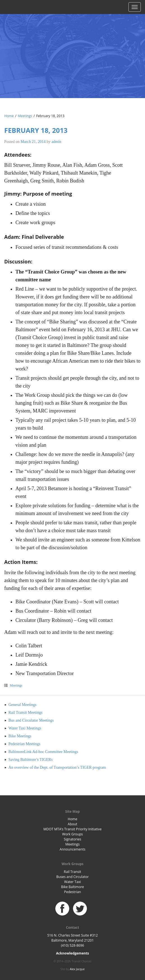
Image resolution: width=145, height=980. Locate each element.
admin (56, 142)
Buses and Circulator (73, 877)
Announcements (73, 849)
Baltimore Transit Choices (73, 49)
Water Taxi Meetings (25, 728)
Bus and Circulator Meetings (31, 720)
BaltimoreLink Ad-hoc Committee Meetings (43, 752)
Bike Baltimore (73, 887)
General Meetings (22, 705)
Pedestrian (73, 892)
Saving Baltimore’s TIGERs (31, 760)
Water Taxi (72, 882)
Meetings (25, 116)
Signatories (72, 839)
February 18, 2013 (36, 130)
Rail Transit (73, 872)
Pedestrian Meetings (24, 744)
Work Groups (73, 834)
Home (9, 116)
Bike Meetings (20, 736)
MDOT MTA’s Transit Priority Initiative (73, 829)
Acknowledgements (73, 953)
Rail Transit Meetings (25, 713)
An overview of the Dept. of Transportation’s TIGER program (57, 767)
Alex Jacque (77, 969)
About (73, 824)
